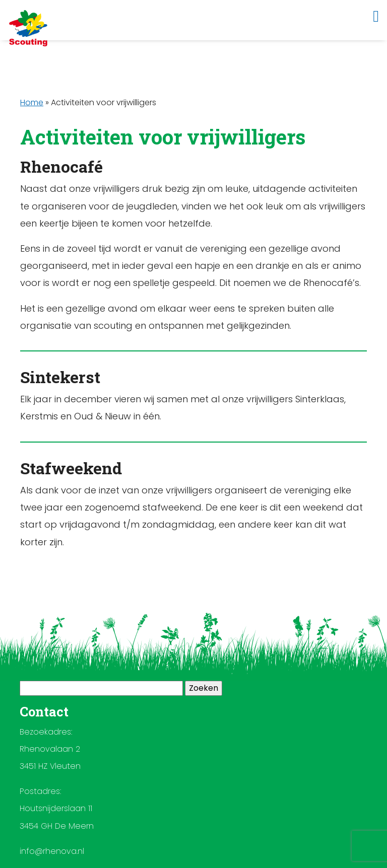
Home (32, 102)
